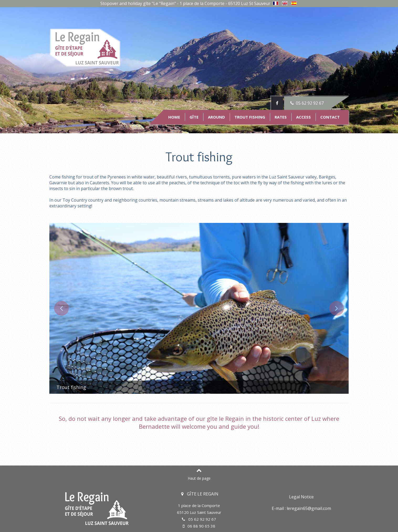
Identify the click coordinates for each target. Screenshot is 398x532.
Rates (281, 117)
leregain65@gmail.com (309, 508)
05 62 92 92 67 (307, 103)
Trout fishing (250, 117)
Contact (330, 117)
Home (174, 117)
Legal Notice (301, 497)
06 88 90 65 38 (199, 526)
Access (303, 117)
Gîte (194, 117)
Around (216, 117)
